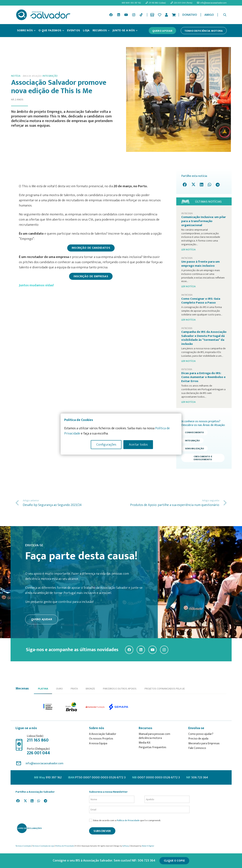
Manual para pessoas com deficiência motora (154, 736)
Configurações (106, 445)
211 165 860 (38, 740)
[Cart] (174, 15)
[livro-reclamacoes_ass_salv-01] (29, 828)
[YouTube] (126, 15)
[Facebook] (111, 15)
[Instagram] (134, 15)
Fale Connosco (197, 748)
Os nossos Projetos (101, 739)
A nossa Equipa (98, 743)
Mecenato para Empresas (204, 743)
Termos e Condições (23, 846)
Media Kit (145, 743)
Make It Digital (148, 846)
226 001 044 (38, 753)
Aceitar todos (138, 445)
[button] (225, 15)
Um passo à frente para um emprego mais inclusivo (200, 264)
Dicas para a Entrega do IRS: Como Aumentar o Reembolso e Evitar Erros (203, 377)
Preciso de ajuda (198, 739)
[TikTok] (141, 15)
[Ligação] (153, 15)
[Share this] (186, 185)
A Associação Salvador (103, 734)
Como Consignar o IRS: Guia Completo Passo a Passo (201, 301)
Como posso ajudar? (201, 734)
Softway (126, 846)
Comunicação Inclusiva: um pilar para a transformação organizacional (204, 221)
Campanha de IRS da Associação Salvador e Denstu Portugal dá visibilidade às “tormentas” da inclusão (204, 338)
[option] (48, 707)
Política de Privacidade (128, 820)
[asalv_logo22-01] (43, 15)
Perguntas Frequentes (152, 747)
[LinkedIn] (119, 15)
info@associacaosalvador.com (44, 763)
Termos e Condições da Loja (43, 846)
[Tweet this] (194, 185)
